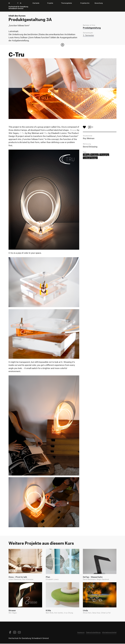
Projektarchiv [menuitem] (85, 3)
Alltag (86, 155)
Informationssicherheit (109, 633)
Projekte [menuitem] (50, 3)
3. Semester (88, 36)
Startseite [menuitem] (36, 3)
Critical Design (90, 158)
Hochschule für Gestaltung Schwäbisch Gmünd (29, 638)
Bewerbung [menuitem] (99, 3)
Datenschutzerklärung (93, 633)
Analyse (94, 155)
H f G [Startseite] (18, 6)
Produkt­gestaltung (92, 28)
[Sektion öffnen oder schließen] (62, 45)
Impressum (81, 633)
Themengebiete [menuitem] (66, 3)
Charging (104, 155)
